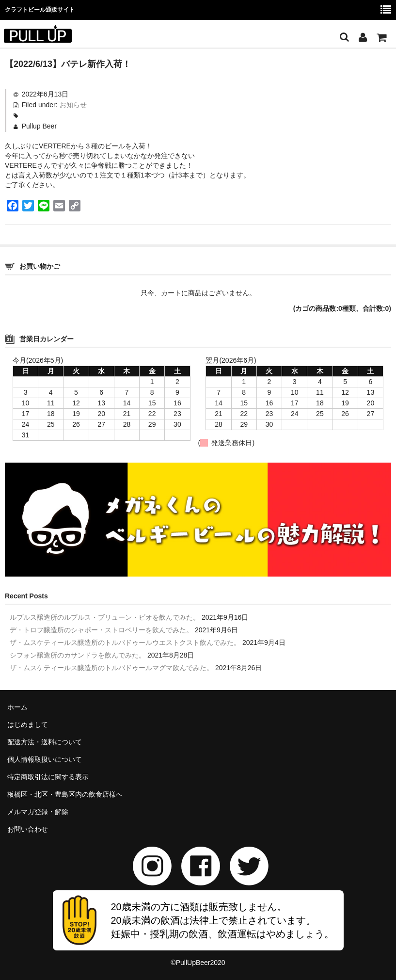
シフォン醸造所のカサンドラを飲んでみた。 (78, 655)
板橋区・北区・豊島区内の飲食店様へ (65, 794)
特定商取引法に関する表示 (48, 777)
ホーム (17, 707)
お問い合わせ (28, 829)
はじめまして (28, 724)
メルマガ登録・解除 (38, 812)
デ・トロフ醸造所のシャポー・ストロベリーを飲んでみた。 (101, 630)
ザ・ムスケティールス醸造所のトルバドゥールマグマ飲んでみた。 (111, 668)
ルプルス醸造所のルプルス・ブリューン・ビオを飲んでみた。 (105, 617)
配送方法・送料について (45, 742)
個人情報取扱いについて (45, 759)
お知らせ (73, 105)
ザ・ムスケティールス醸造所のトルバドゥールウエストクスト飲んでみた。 (125, 643)
